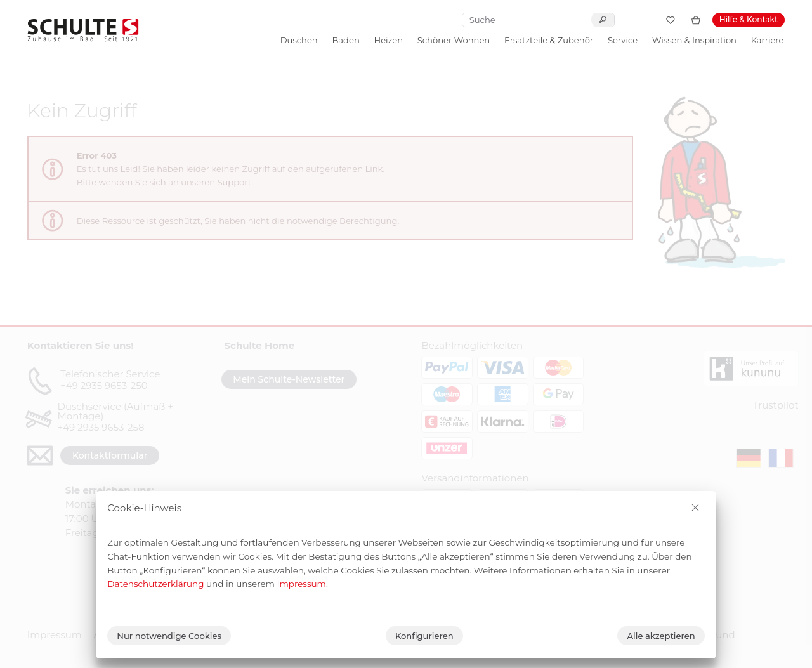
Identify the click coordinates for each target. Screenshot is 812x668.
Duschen (299, 40)
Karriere (768, 40)
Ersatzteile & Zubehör (549, 40)
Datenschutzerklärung (155, 584)
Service (623, 40)
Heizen (389, 40)
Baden (345, 40)
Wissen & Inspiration (694, 40)
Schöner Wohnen (454, 40)
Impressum (301, 584)
